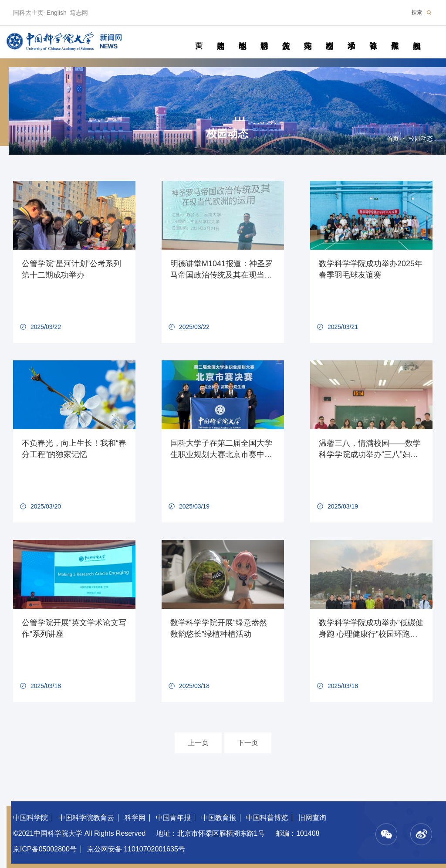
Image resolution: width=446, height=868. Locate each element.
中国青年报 (173, 818)
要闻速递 (221, 36)
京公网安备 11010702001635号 (136, 849)
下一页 (248, 743)
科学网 (135, 818)
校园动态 (329, 36)
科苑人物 (308, 36)
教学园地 (242, 36)
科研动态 (264, 36)
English (57, 13)
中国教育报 (219, 818)
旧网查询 (312, 818)
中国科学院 (30, 818)
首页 (199, 36)
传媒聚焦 (395, 36)
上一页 (198, 743)
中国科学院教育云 (86, 818)
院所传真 (286, 36)
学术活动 (351, 36)
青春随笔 (373, 36)
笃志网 (79, 13)
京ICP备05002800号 (45, 849)
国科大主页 (28, 13)
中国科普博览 (267, 818)
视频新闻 (417, 36)
